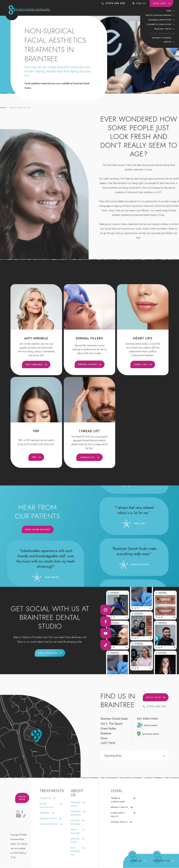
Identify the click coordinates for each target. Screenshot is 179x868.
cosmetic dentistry (159, 24)
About (168, 42)
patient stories (162, 38)
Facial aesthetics (20, 108)
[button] (170, 11)
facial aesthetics (161, 33)
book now (22, 801)
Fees (169, 11)
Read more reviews (38, 532)
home (3, 108)
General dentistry (160, 20)
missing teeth (163, 29)
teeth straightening (158, 15)
